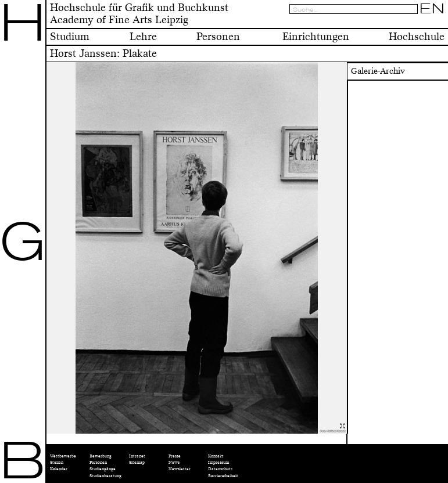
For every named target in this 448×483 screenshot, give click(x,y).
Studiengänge (103, 469)
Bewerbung (101, 456)
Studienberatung (105, 476)
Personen (98, 462)
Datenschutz (220, 469)
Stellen (57, 462)
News (174, 462)
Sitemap (137, 462)
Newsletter (180, 469)
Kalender (59, 469)
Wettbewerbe (63, 456)
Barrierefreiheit (223, 476)
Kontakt (216, 456)
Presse (175, 456)
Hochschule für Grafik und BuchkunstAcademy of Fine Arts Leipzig (139, 14)
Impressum (218, 462)
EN (432, 9)
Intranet (137, 456)
